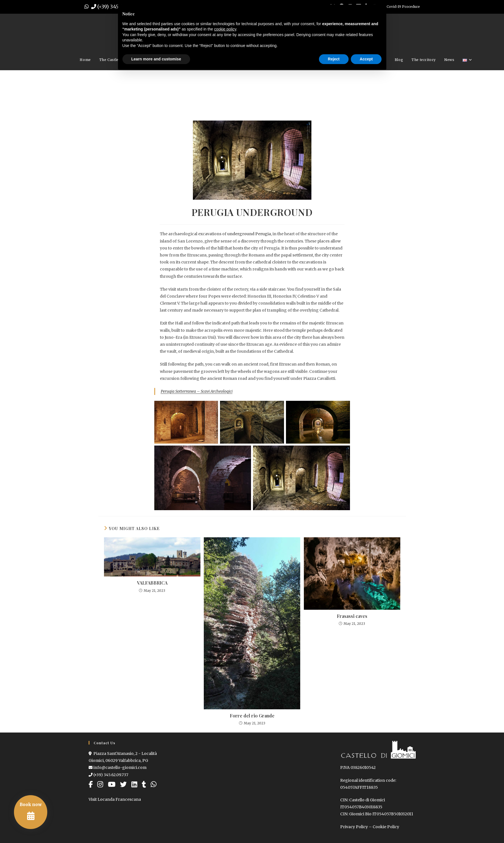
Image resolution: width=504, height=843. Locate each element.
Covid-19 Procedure (403, 7)
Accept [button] (366, 59)
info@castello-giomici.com (118, 767)
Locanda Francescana (119, 799)
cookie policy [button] (225, 29)
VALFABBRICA (152, 583)
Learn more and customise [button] (156, 59)
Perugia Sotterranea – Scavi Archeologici (197, 391)
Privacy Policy (354, 827)
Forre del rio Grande (252, 716)
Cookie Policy (386, 827)
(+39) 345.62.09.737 (108, 775)
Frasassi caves (352, 616)
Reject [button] (334, 59)
